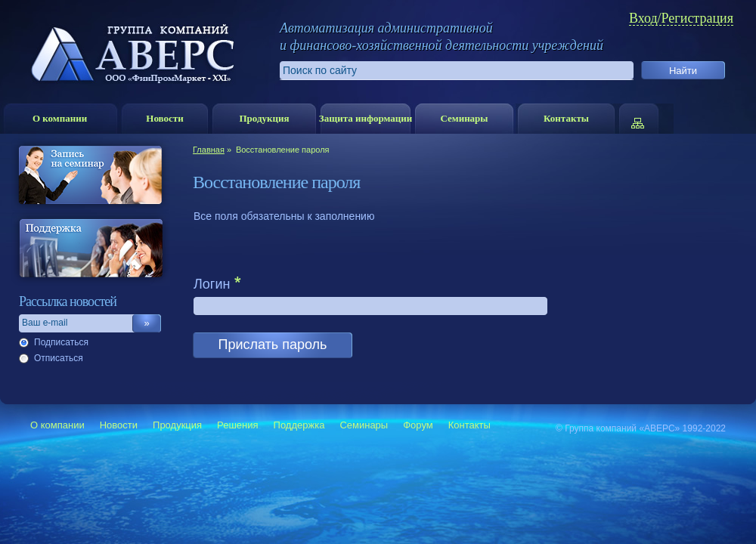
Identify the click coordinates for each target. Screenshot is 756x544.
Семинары (464, 118)
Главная (209, 150)
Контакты (566, 118)
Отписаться (59, 358)
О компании (60, 118)
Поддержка (299, 425)
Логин (212, 284)
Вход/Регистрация (681, 19)
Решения (237, 425)
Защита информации (366, 118)
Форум (418, 425)
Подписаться (61, 342)
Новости (164, 118)
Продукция (264, 118)
